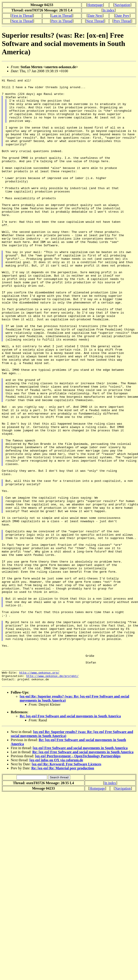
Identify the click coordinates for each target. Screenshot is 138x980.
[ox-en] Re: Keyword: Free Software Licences (67, 885)
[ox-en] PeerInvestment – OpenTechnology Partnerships (78, 877)
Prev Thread (122, 21)
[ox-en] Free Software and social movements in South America (80, 869)
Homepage (95, 5)
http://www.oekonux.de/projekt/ (52, 796)
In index (109, 10)
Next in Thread (22, 21)
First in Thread (22, 16)
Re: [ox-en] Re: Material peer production (63, 889)
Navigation (122, 5)
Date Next (95, 16)
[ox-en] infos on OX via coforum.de (56, 881)
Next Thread (95, 21)
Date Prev (122, 16)
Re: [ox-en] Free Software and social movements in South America (70, 837)
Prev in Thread (62, 21)
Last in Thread (62, 16)
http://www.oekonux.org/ (39, 792)
